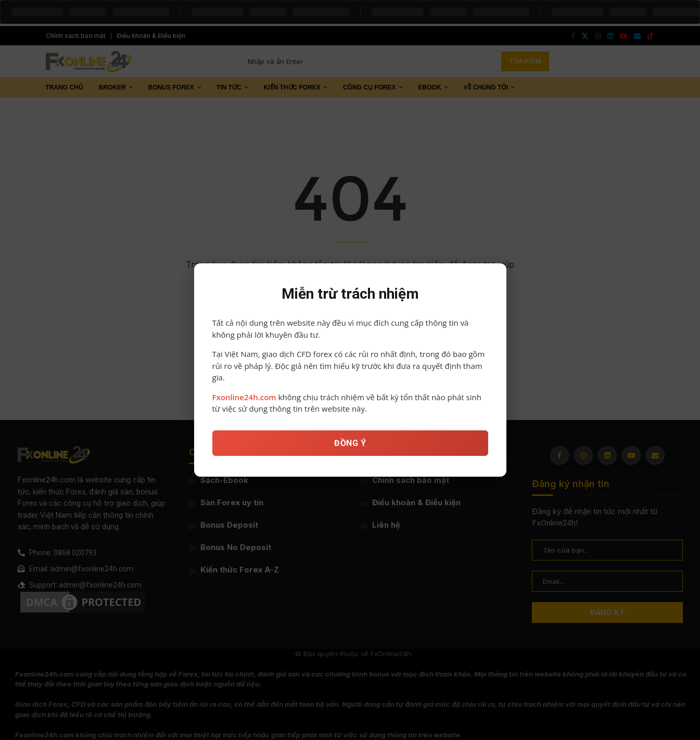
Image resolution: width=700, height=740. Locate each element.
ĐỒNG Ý (350, 448)
